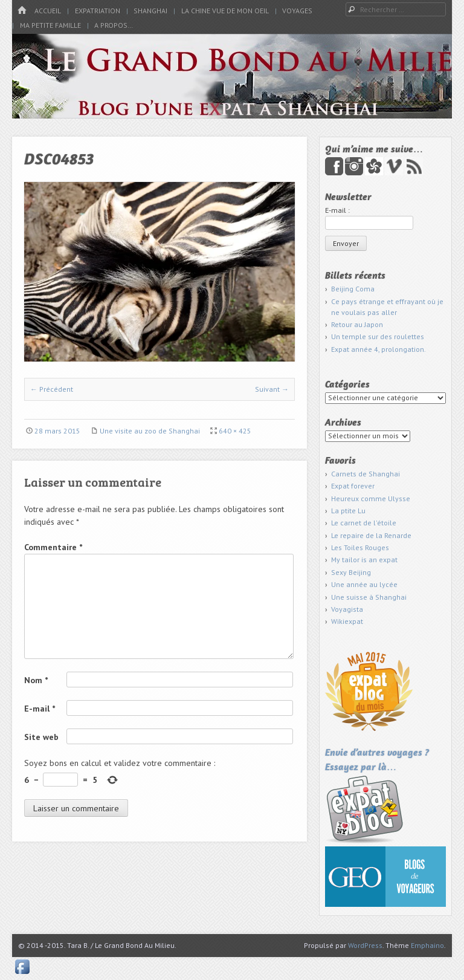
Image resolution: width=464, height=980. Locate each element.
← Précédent (52, 389)
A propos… (114, 25)
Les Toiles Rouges (360, 547)
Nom (36, 680)
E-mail (40, 709)
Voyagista (347, 609)
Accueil (48, 11)
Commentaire (53, 547)
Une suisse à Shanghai (369, 597)
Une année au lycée (364, 584)
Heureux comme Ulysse (371, 498)
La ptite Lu (348, 511)
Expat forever (353, 486)
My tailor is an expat (364, 560)
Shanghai (150, 11)
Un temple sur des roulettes (378, 336)
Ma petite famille (50, 25)
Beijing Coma (353, 289)
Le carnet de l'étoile (364, 523)
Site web (41, 737)
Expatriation (98, 11)
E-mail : (337, 210)
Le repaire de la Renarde (371, 535)
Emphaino (427, 945)
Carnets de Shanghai (366, 474)
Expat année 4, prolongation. (379, 349)
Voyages (297, 11)
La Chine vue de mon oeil (225, 11)
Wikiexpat (347, 621)
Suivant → (272, 389)
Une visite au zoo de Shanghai (150, 431)
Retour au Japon (357, 324)
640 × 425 (235, 431)
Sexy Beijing (351, 572)
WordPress (365, 945)
